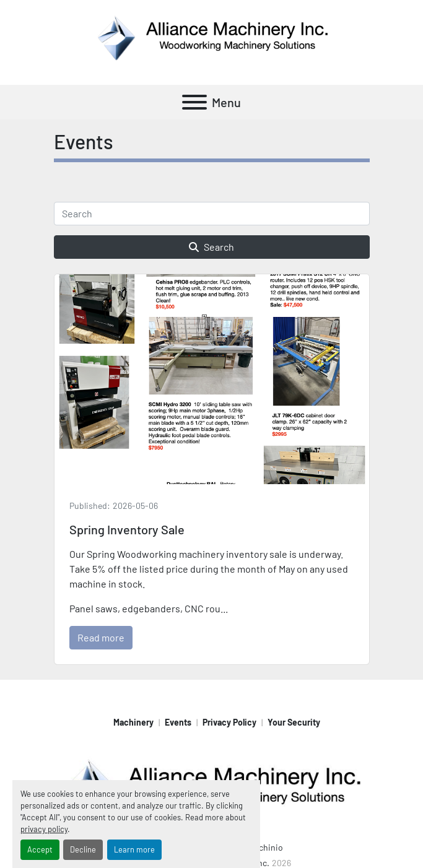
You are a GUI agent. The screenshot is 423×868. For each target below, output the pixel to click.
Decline (83, 849)
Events (178, 722)
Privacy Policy (229, 722)
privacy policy (44, 829)
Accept (40, 849)
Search (211, 247)
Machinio (266, 847)
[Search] (212, 214)
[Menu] (194, 102)
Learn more (134, 849)
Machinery (133, 722)
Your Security (294, 722)
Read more (101, 637)
